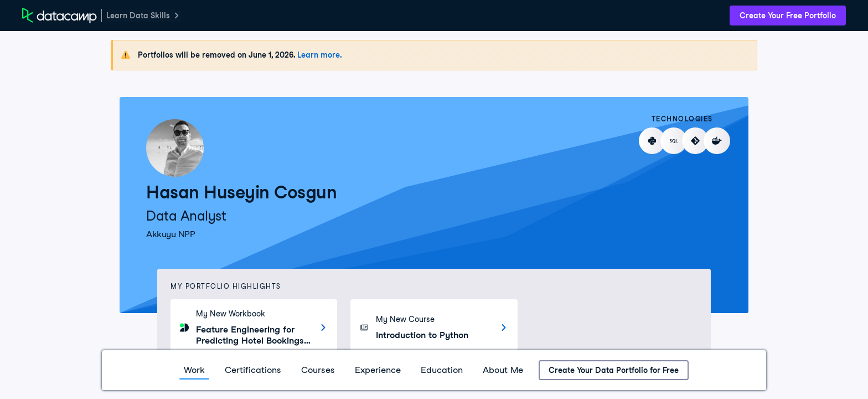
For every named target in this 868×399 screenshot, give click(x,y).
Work (194, 370)
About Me (503, 370)
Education (442, 370)
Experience (378, 370)
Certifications (253, 370)
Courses (318, 370)
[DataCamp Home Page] (60, 16)
